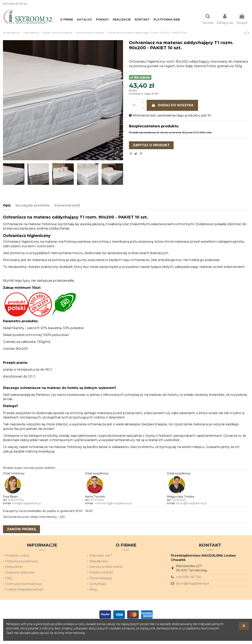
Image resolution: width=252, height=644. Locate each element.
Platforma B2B (101, 573)
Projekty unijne (17, 556)
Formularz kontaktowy (24, 584)
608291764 (16, 500)
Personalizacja (101, 579)
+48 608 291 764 (188, 577)
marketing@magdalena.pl (113, 504)
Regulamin (14, 567)
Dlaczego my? (101, 556)
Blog (93, 590)
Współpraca (99, 562)
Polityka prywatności (22, 562)
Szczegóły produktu (33, 206)
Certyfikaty (98, 584)
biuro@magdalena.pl (191, 504)
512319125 (179, 500)
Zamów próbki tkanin (106, 567)
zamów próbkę (21, 530)
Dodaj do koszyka (172, 106)
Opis (7, 206)
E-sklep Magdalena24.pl (24, 590)
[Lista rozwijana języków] (242, 4)
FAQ (9, 579)
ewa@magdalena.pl (26, 504)
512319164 (97, 500)
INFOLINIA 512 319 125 (15, 4)
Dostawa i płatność (20, 573)
